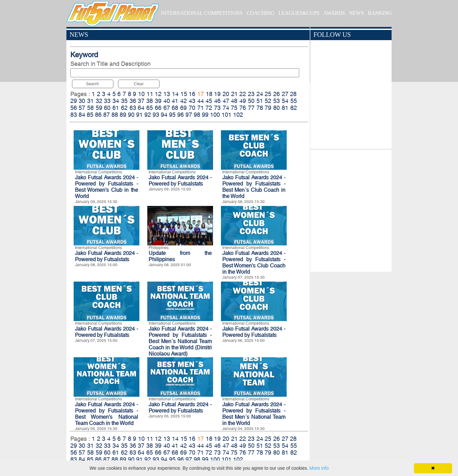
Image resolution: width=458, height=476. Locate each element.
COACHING (260, 13)
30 (82, 101)
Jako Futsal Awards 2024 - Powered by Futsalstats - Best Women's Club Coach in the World (254, 263)
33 (107, 101)
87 (107, 115)
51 (260, 101)
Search (93, 84)
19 (217, 94)
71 (201, 108)
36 (133, 101)
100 (215, 115)
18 (209, 94)
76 (243, 108)
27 (285, 94)
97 (189, 115)
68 (175, 108)
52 (268, 101)
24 (260, 94)
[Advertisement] (351, 209)
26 (277, 94)
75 (234, 108)
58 (90, 108)
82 (294, 108)
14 (175, 94)
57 (82, 108)
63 (133, 108)
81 (285, 108)
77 (251, 108)
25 (268, 94)
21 (234, 94)
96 (181, 115)
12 (158, 94)
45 (209, 101)
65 (150, 108)
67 (167, 108)
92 (148, 115)
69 (183, 108)
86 (98, 115)
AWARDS (334, 13)
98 (197, 115)
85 (90, 115)
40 (167, 101)
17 (201, 94)
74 (226, 108)
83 (74, 115)
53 (277, 101)
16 (192, 94)
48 (234, 101)
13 (167, 94)
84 (82, 115)
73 (217, 108)
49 (243, 101)
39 (158, 101)
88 (115, 115)
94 (164, 115)
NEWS (356, 13)
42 (183, 101)
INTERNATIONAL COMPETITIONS (202, 13)
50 (251, 101)
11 (150, 94)
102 (238, 115)
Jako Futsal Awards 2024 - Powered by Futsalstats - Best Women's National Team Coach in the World (107, 414)
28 (293, 94)
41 (175, 101)
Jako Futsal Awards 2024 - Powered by (254, 332)
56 (74, 108)
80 (277, 108)
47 (226, 101)
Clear (139, 84)
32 (99, 101)
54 (285, 101)
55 (294, 101)
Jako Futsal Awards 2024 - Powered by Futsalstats (180, 181)
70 (192, 108)
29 (74, 101)
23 (251, 94)
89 (123, 115)
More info (319, 468)
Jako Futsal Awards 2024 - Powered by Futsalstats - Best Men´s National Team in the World (254, 414)
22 (243, 94)
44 (201, 101)
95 (172, 115)
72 (209, 108)
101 (227, 115)
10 (141, 94)
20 (226, 94)
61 (116, 108)
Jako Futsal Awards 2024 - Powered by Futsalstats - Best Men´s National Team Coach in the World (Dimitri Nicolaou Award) (180, 341)
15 (184, 94)
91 (139, 115)
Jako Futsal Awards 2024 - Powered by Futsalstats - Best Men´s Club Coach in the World (254, 187)
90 (131, 115)
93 (156, 115)
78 (260, 108)
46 (217, 101)
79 (268, 108)
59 (99, 108)
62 (124, 108)
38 (150, 101)
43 (192, 101)
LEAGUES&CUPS (299, 13)
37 (141, 101)
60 (107, 108)
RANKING (380, 13)
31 (90, 101)
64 (141, 108)
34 (116, 101)
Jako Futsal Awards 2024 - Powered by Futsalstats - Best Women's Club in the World (107, 187)
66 (158, 108)
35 (124, 101)
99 (205, 115)
